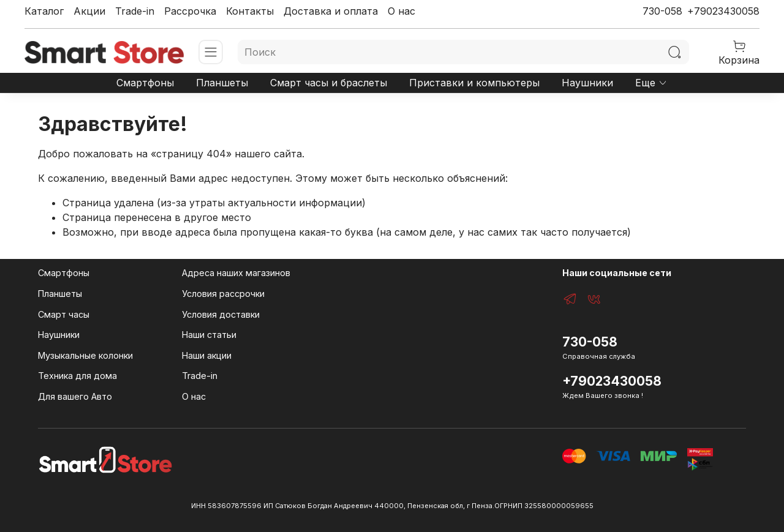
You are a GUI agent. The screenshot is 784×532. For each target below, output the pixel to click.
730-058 (662, 11)
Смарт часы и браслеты (329, 83)
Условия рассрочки (223, 294)
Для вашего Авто (75, 396)
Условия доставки (221, 314)
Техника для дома (77, 376)
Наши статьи (209, 335)
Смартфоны (145, 83)
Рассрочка (190, 11)
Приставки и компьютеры (474, 83)
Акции (89, 11)
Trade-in (135, 11)
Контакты (250, 11)
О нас (401, 11)
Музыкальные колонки (85, 355)
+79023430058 (723, 11)
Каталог (44, 11)
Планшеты (222, 83)
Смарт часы (64, 314)
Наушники (587, 83)
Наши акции (207, 355)
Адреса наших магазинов (236, 273)
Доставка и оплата (331, 11)
